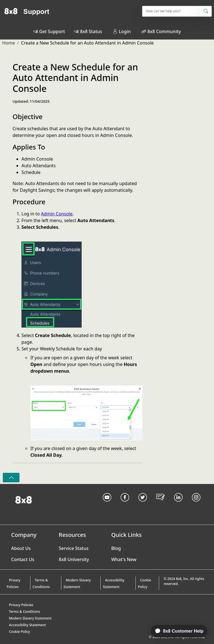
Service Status (74, 548)
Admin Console (57, 214)
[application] (176, 631)
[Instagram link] (196, 504)
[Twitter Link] (143, 504)
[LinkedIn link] (178, 504)
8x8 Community (164, 31)
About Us (21, 548)
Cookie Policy (144, 583)
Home (9, 43)
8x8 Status (91, 31)
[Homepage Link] (24, 499)
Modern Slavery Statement (77, 583)
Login (122, 31)
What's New (124, 559)
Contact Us (23, 559)
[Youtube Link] (107, 504)
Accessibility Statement (114, 583)
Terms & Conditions (41, 583)
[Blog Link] (160, 504)
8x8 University (74, 559)
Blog (116, 548)
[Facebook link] (125, 504)
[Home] (27, 11)
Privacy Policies (14, 583)
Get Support (52, 31)
